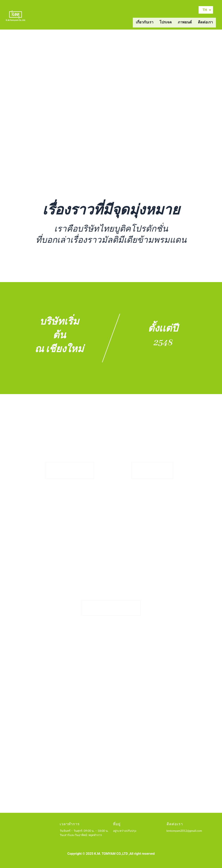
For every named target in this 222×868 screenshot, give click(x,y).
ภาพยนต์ (185, 23)
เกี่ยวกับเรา (145, 23)
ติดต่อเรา (205, 23)
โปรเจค (166, 23)
